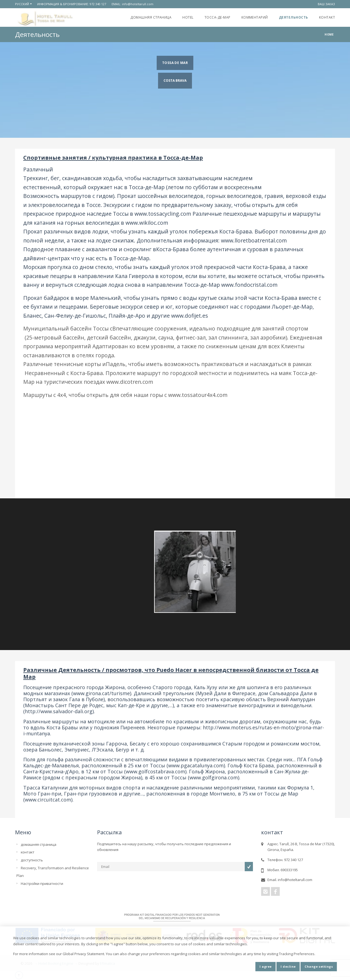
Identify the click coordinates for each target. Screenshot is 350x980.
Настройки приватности (42, 884)
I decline (288, 966)
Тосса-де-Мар (218, 17)
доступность (32, 860)
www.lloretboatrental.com (254, 240)
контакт (327, 17)
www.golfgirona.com (214, 777)
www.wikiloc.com (147, 223)
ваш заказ (326, 4)
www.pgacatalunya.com (196, 765)
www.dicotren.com (130, 382)
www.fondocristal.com (249, 285)
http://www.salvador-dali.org (59, 711)
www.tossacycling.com (163, 214)
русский (22, 4)
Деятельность (294, 17)
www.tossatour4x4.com (198, 395)
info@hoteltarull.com (138, 4)
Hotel (188, 17)
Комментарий (255, 17)
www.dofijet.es (190, 316)
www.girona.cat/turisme (101, 693)
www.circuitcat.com (48, 800)
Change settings (319, 966)
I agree (266, 966)
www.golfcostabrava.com (155, 771)
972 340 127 (98, 4)
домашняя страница (151, 17)
